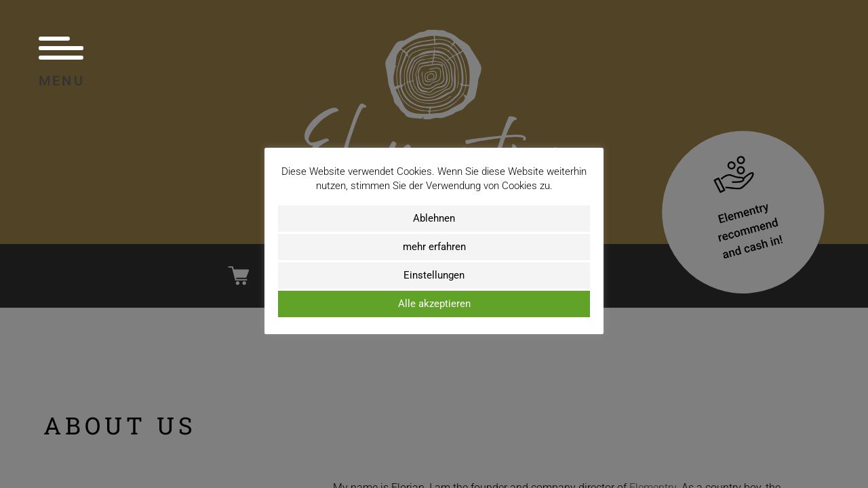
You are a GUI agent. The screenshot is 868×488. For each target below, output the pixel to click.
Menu (62, 61)
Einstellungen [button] (434, 275)
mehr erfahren (434, 247)
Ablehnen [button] (434, 218)
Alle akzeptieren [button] (434, 304)
